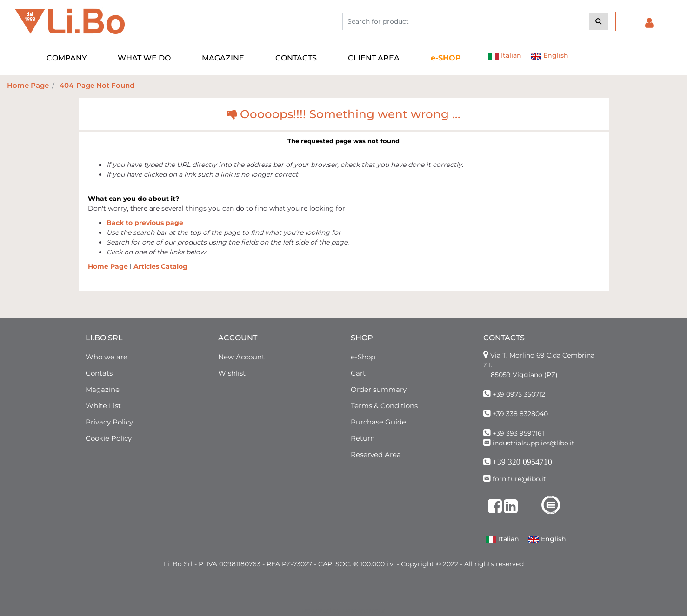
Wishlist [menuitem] (232, 373)
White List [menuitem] (103, 406)
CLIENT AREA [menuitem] (374, 58)
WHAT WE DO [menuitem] (144, 58)
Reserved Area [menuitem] (376, 454)
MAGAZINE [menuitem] (223, 58)
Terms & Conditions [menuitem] (384, 406)
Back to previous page (145, 223)
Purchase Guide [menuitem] (378, 422)
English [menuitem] (549, 56)
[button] (599, 21)
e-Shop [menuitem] (363, 357)
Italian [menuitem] (505, 56)
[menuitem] (446, 58)
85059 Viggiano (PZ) (524, 375)
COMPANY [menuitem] (67, 58)
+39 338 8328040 (520, 414)
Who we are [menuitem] (107, 357)
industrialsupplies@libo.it (534, 443)
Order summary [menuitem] (379, 389)
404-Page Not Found (97, 85)
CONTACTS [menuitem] (296, 58)
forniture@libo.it (519, 479)
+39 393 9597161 (518, 433)
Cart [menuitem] (358, 373)
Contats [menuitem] (99, 373)
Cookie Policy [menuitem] (109, 438)
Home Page (28, 85)
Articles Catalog (160, 266)
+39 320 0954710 (522, 462)
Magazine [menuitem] (103, 389)
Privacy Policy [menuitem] (109, 422)
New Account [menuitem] (241, 357)
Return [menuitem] (363, 438)
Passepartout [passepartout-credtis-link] (364, 611)
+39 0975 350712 (519, 394)
